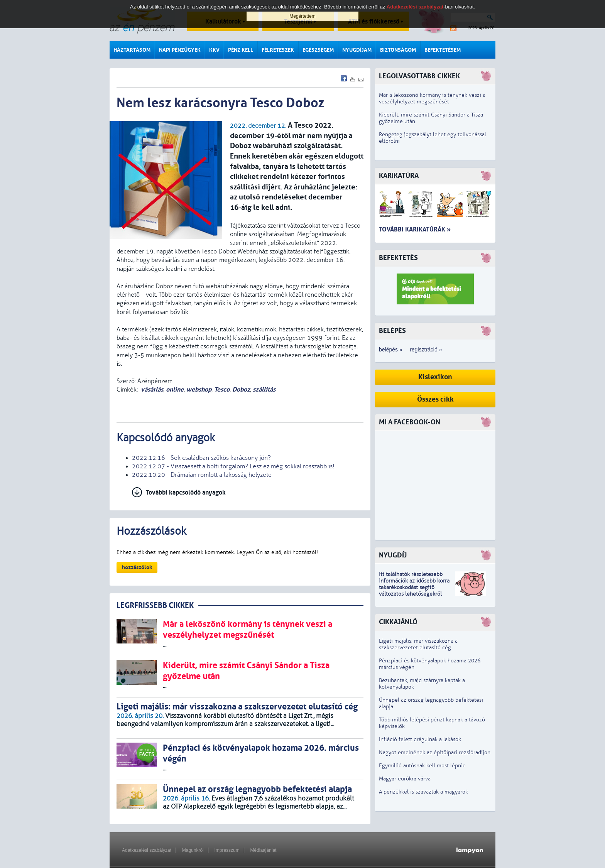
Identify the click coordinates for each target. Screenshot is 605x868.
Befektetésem (443, 50)
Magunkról (193, 850)
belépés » (391, 350)
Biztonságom (398, 50)
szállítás (264, 389)
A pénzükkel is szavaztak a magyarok (423, 792)
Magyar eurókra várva (405, 779)
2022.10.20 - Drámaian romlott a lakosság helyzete (202, 475)
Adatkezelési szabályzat (147, 850)
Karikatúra (399, 176)
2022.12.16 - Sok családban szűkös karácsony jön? (201, 458)
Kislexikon (435, 377)
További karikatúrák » (415, 229)
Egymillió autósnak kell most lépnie (422, 766)
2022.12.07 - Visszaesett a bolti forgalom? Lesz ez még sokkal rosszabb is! (233, 466)
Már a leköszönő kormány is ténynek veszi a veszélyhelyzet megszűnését (432, 98)
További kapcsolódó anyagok (186, 492)
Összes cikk (435, 399)
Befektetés (398, 258)
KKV (214, 50)
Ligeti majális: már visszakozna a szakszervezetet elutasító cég (418, 644)
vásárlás (152, 389)
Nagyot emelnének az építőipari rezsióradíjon (435, 752)
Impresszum (227, 850)
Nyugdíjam (357, 50)
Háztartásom (132, 50)
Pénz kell (241, 50)
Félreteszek (278, 50)
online (175, 389)
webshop (199, 389)
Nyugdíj (393, 555)
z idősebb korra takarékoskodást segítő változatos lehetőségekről (414, 587)
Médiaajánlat (263, 850)
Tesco (222, 389)
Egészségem (318, 50)
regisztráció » (426, 350)
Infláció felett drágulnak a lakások (420, 739)
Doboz (241, 389)
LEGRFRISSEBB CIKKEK (155, 605)
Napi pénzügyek (180, 50)
